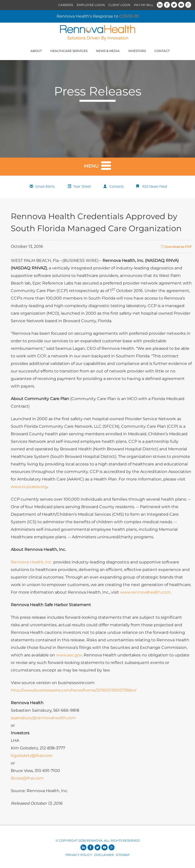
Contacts (116, 186)
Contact (162, 51)
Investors (137, 51)
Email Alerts (45, 186)
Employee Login (91, 5)
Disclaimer (104, 855)
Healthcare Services (69, 51)
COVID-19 (129, 16)
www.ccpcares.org (29, 487)
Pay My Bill (144, 5)
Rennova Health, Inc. (32, 562)
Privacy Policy (79, 855)
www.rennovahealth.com (145, 592)
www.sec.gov (69, 655)
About (36, 51)
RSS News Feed (155, 186)
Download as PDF (176, 247)
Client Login (119, 5)
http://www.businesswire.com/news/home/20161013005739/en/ (74, 690)
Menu (97, 165)
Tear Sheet (82, 186)
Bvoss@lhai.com (27, 778)
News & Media (108, 51)
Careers (66, 5)
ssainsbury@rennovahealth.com (43, 718)
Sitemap (123, 855)
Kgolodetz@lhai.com (32, 756)
